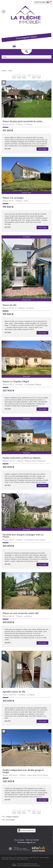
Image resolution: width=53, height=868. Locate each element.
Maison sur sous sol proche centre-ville (21, 613)
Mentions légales (44, 858)
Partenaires (13, 859)
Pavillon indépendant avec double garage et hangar (23, 771)
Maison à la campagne (13, 198)
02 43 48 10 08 (26, 837)
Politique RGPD (24, 859)
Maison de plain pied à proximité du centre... (23, 121)
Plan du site (36, 858)
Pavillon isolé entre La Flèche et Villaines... (22, 458)
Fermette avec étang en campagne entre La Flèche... (23, 536)
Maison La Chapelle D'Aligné (16, 381)
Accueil (4, 71)
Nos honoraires (5, 859)
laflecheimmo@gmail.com (26, 842)
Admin (18, 859)
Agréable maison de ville (14, 692)
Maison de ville (10, 305)
